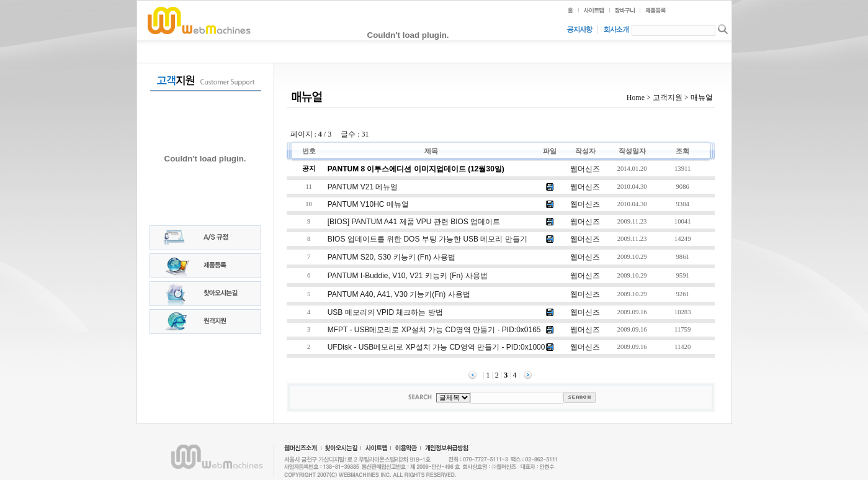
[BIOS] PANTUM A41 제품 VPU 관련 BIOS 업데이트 (414, 222)
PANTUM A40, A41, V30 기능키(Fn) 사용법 (399, 294)
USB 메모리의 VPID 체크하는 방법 (385, 312)
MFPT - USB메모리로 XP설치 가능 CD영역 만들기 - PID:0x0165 (434, 330)
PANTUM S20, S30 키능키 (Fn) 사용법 (391, 257)
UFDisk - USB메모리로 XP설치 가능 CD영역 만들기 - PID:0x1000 (436, 347)
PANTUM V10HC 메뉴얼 (368, 204)
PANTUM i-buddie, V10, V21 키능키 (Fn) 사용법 (408, 276)
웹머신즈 (585, 169)
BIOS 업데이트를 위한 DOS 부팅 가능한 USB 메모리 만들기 (427, 239)
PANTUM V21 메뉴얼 (363, 187)
